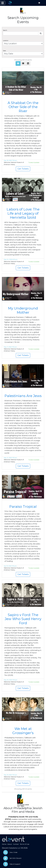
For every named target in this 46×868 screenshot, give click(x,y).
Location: (6, 41)
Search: (5, 30)
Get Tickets (23, 169)
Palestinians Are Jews (23, 396)
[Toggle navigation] (3, 3)
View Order (14, 852)
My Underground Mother (23, 310)
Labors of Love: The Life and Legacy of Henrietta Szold (23, 213)
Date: (4, 51)
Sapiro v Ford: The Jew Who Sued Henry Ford (23, 619)
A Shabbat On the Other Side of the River (23, 107)
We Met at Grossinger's (23, 731)
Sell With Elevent (16, 858)
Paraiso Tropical (23, 507)
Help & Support (15, 864)
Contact (16, 844)
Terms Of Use (25, 844)
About (10, 844)
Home (4, 844)
